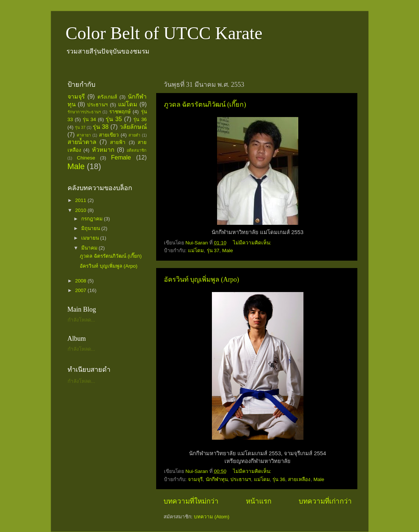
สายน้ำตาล (82, 142)
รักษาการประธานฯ (84, 112)
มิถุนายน (91, 228)
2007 (81, 290)
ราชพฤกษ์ (120, 112)
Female (121, 157)
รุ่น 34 (89, 119)
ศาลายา (84, 135)
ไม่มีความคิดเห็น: (253, 243)
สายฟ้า (118, 142)
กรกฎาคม (93, 219)
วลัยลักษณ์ (133, 127)
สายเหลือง (299, 479)
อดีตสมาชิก (137, 150)
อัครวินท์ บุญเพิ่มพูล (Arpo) (202, 279)
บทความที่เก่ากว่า (325, 501)
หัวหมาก (103, 150)
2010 (81, 210)
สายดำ (134, 135)
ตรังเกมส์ (107, 97)
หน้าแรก (259, 501)
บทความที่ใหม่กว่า (191, 501)
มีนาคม (90, 248)
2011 (81, 200)
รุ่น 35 (114, 119)
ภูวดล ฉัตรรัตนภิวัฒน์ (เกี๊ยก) (205, 104)
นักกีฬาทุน (217, 479)
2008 (81, 281)
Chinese (86, 158)
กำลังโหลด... (81, 320)
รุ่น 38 (101, 127)
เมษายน (91, 238)
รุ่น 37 (213, 250)
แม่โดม (196, 250)
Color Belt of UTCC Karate (164, 33)
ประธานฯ (241, 479)
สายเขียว (109, 135)
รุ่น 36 (279, 479)
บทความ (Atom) (212, 517)
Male (228, 250)
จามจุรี (195, 479)
